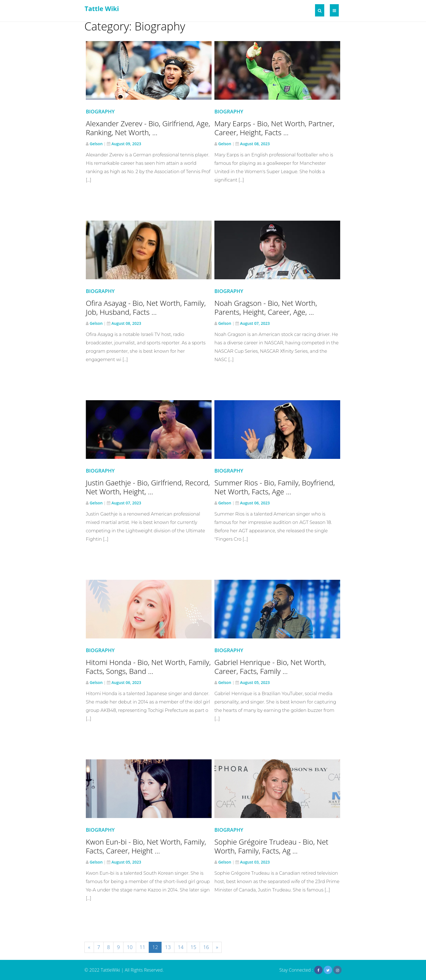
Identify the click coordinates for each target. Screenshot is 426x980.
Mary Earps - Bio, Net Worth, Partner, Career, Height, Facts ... (274, 128)
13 (168, 947)
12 (155, 947)
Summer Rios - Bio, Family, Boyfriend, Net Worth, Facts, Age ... (275, 487)
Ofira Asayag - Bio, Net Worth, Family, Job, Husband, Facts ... (146, 307)
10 (130, 947)
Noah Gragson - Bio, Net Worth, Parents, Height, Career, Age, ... (266, 307)
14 (181, 947)
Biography (100, 111)
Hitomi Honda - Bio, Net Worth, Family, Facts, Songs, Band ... (148, 667)
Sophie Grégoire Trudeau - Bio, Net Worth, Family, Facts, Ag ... (271, 846)
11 (142, 947)
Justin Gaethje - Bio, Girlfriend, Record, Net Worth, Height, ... (148, 487)
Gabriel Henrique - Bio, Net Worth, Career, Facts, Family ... (270, 667)
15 (193, 947)
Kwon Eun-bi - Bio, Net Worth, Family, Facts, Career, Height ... (146, 846)
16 (206, 947)
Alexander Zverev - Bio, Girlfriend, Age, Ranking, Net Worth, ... (148, 128)
